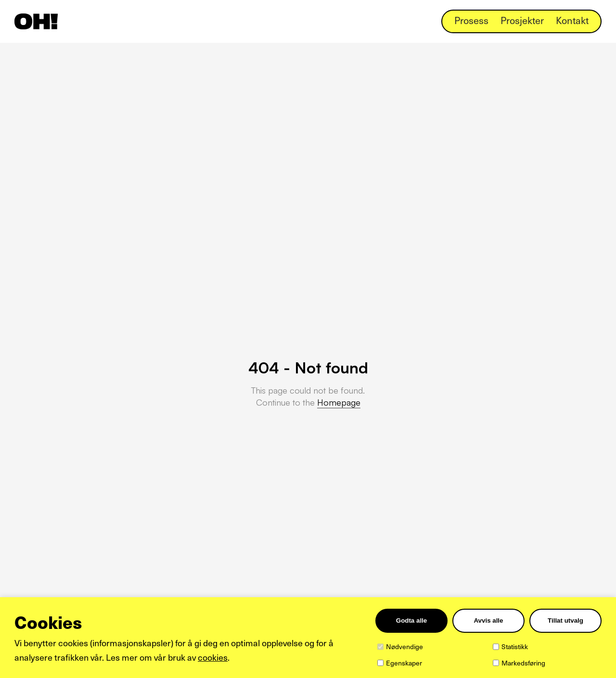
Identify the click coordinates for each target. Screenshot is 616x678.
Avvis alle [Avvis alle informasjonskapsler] (488, 620)
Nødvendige (404, 646)
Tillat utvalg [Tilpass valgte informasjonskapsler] (565, 620)
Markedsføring (523, 663)
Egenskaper (404, 663)
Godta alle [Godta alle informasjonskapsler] (411, 620)
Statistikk (515, 646)
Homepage (339, 402)
